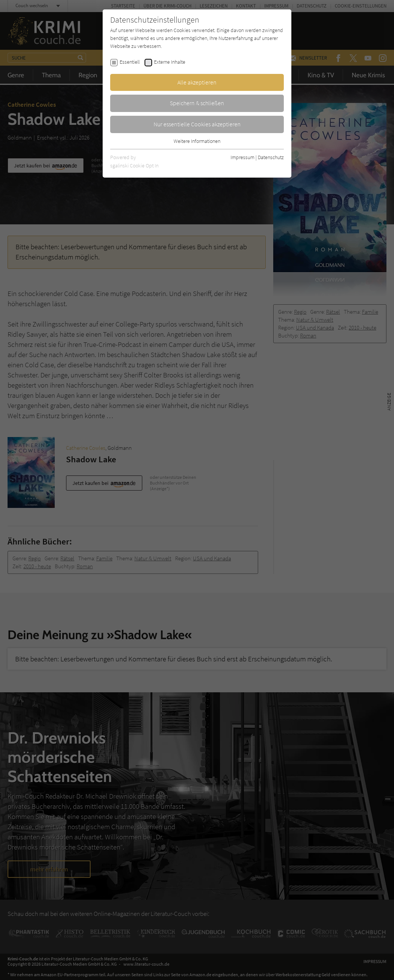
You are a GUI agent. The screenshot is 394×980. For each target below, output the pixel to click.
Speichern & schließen (197, 103)
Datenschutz (271, 157)
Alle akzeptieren (197, 82)
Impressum (242, 157)
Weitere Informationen (197, 141)
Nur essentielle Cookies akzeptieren (197, 124)
